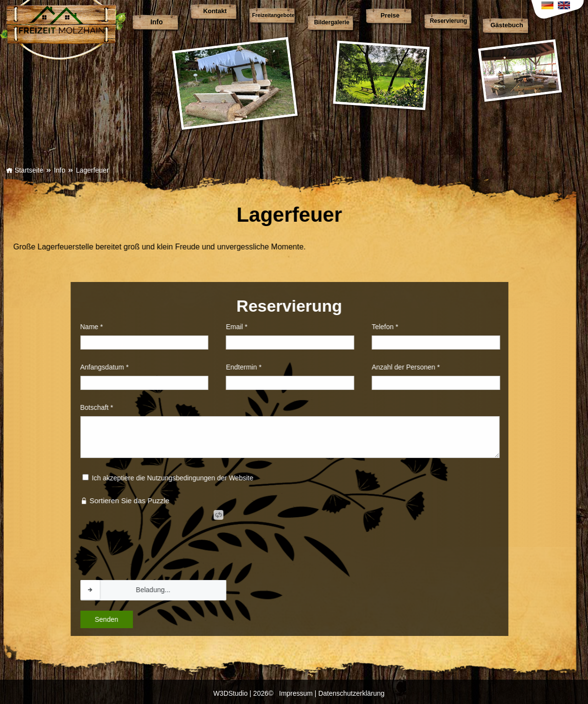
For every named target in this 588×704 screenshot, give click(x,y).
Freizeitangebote (273, 15)
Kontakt (215, 11)
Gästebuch (507, 25)
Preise (390, 15)
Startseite (25, 170)
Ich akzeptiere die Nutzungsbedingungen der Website (101, 478)
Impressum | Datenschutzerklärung (332, 693)
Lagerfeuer (92, 170)
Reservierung (449, 21)
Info (157, 22)
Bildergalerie (332, 22)
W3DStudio (230, 693)
